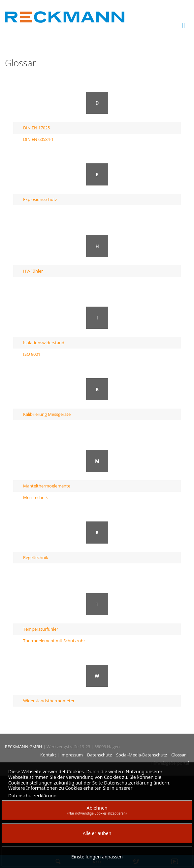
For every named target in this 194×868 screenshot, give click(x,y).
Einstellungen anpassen (97, 857)
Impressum (72, 755)
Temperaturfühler (41, 629)
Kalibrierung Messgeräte (47, 414)
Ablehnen (97, 810)
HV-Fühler (33, 271)
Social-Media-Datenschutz (142, 755)
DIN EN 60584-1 (38, 139)
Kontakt (49, 755)
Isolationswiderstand (44, 343)
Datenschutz (100, 755)
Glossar (179, 755)
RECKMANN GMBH (24, 747)
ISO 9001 (32, 354)
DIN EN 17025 (36, 128)
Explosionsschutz (40, 199)
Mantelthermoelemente (47, 486)
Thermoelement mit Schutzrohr (54, 641)
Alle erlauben (97, 833)
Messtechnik (35, 497)
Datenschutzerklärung (32, 796)
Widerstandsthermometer (49, 701)
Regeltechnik (36, 557)
